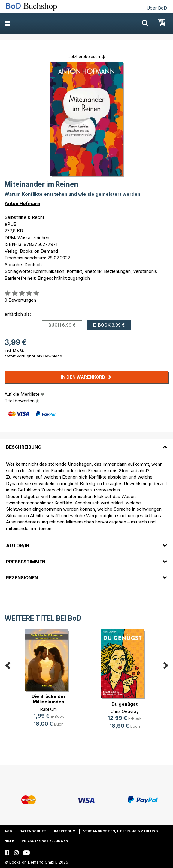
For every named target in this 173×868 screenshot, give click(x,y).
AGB (8, 831)
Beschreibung (24, 447)
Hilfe (9, 841)
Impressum (65, 831)
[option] (49, 683)
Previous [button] (8, 665)
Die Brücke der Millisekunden (49, 699)
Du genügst (124, 704)
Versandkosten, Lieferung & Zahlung (121, 831)
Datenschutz (33, 831)
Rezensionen (22, 578)
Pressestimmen (26, 562)
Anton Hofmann (22, 203)
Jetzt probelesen (84, 56)
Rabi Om (49, 709)
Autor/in (18, 546)
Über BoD (157, 8)
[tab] (86, 443)
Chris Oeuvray (125, 711)
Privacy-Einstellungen (45, 841)
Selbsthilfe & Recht (24, 217)
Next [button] (165, 665)
